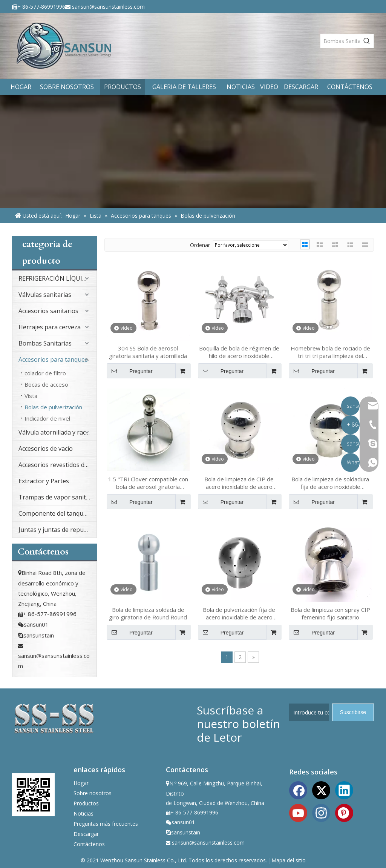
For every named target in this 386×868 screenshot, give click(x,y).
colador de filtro (45, 373)
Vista (31, 396)
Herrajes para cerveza (50, 327)
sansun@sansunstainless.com (108, 7)
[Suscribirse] (353, 712)
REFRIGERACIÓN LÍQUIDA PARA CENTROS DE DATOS (57, 278)
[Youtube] (298, 812)
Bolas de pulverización (53, 407)
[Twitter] (321, 790)
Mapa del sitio (289, 860)
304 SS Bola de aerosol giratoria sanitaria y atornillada (148, 352)
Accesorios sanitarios (48, 311)
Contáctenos (89, 844)
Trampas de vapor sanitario (57, 497)
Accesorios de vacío (46, 449)
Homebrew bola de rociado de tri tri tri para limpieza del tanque (330, 352)
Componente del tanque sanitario (57, 513)
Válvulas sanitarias (45, 295)
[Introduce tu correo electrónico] (309, 712)
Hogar (81, 783)
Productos (86, 803)
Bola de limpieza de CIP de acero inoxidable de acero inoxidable (239, 483)
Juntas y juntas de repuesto (57, 530)
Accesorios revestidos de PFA (57, 465)
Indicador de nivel (47, 418)
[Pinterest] (344, 812)
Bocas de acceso (46, 384)
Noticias (83, 813)
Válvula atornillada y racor (55, 432)
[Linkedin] (344, 790)
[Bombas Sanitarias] (340, 41)
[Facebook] (298, 790)
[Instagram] (321, 812)
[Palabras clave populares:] (367, 41)
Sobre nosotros (93, 793)
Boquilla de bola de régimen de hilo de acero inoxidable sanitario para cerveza (239, 352)
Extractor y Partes (44, 481)
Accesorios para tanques (53, 359)
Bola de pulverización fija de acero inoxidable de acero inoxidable (239, 613)
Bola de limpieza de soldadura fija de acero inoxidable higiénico (330, 483)
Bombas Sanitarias (45, 343)
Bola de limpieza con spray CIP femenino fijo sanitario (330, 613)
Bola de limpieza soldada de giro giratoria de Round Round (148, 613)
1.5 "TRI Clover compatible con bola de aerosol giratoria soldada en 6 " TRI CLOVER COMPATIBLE (148, 483)
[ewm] (33, 795)
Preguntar (130, 371)
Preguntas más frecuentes (106, 824)
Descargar (86, 834)
